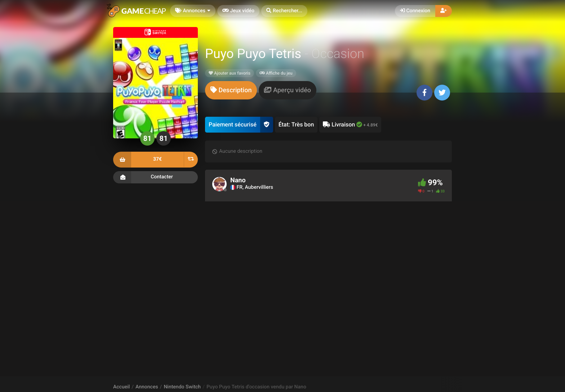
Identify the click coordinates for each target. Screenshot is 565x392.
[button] (284, 11)
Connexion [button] (415, 11)
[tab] (231, 90)
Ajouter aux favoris (230, 73)
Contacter (155, 177)
